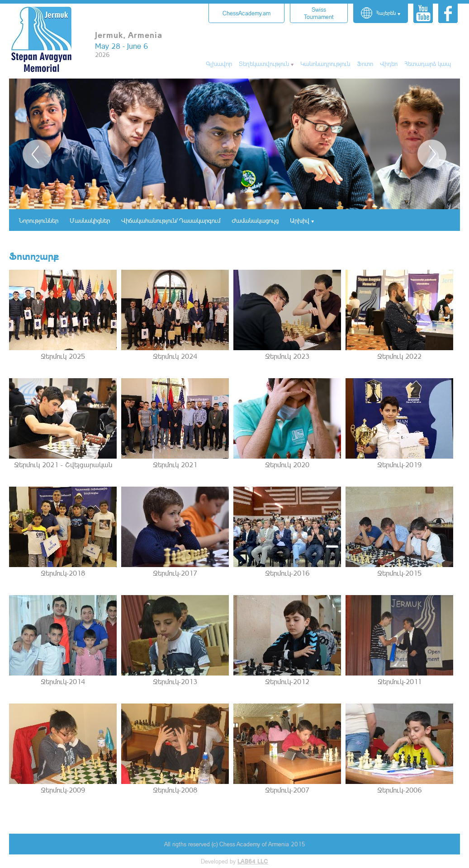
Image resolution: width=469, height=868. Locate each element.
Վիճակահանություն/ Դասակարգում (171, 220)
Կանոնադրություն (325, 63)
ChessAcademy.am (246, 13)
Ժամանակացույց (255, 220)
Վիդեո (389, 63)
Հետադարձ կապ (428, 63)
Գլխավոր (219, 63)
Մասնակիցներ (90, 220)
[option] (234, 144)
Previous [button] (37, 154)
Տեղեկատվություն (264, 63)
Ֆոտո (365, 63)
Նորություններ (39, 220)
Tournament (319, 13)
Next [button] (432, 154)
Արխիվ (300, 220)
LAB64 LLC (253, 861)
